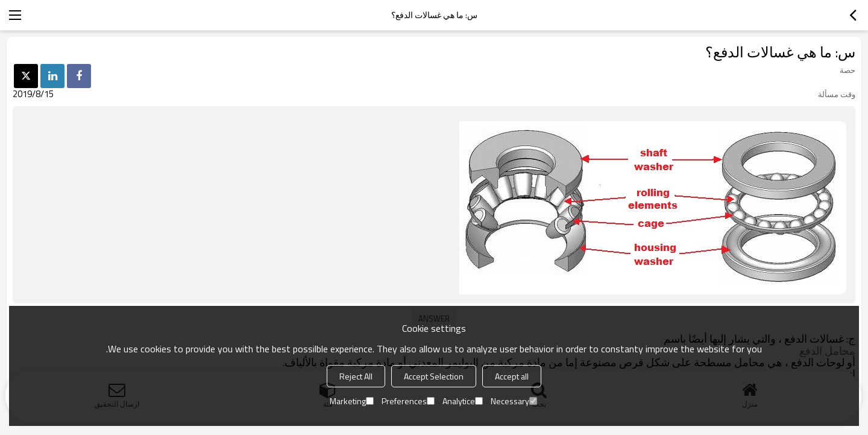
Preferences (408, 401)
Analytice (463, 401)
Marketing (352, 401)
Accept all (512, 376)
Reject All (356, 376)
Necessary (514, 401)
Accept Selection (434, 376)
